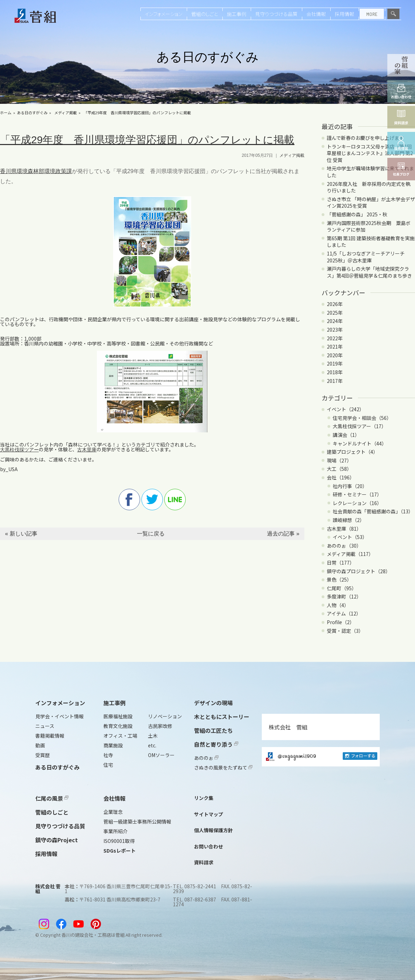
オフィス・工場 (120, 736)
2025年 (335, 313)
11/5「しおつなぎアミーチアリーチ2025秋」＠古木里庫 (366, 257)
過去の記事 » (283, 534)
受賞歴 (43, 755)
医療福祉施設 (118, 716)
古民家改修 (160, 726)
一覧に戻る (151, 534)
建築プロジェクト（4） (352, 452)
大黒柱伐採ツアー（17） (359, 426)
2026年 (335, 304)
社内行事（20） (350, 486)
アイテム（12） (344, 613)
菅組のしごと (205, 14)
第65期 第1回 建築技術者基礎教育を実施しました (371, 242)
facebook (129, 500)
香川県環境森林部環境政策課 (36, 171)
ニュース (45, 726)
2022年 (335, 338)
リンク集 (204, 798)
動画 (40, 745)
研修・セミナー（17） (357, 494)
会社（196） (341, 477)
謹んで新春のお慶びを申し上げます (365, 138)
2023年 (335, 330)
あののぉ (206, 758)
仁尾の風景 (52, 798)
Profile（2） (341, 622)
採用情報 (344, 14)
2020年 (335, 355)
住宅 (108, 765)
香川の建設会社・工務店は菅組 (93, 935)
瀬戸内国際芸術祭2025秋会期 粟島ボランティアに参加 (369, 226)
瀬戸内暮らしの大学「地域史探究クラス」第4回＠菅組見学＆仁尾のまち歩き (369, 272)
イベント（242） (345, 409)
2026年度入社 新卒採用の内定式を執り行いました (369, 187)
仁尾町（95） (342, 588)
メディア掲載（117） (350, 554)
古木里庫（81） (344, 529)
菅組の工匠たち (213, 730)
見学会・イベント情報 (59, 716)
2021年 (335, 347)
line (175, 500)
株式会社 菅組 (288, 727)
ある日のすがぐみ (32, 113)
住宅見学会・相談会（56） (362, 418)
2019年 (335, 363)
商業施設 (113, 745)
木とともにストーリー (222, 717)
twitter (152, 500)
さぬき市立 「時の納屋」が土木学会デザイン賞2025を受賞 (371, 203)
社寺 (108, 755)
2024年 (335, 321)
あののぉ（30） (344, 546)
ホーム (6, 113)
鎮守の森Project (57, 840)
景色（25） (339, 579)
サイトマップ (209, 814)
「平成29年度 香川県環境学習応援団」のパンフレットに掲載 (137, 113)
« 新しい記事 (21, 534)
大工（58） (339, 469)
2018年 (335, 372)
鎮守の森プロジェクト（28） (359, 571)
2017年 (335, 381)
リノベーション (165, 716)
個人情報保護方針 (213, 830)
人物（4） (338, 605)
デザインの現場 (213, 703)
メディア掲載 (66, 113)
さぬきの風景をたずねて (223, 767)
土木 (153, 736)
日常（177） (341, 563)
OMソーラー (161, 755)
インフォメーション (164, 14)
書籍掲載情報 (50, 736)
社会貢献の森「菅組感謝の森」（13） (373, 511)
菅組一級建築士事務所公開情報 (137, 821)
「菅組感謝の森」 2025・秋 (357, 214)
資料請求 (204, 862)
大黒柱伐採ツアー (19, 450)
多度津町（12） (344, 596)
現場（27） (339, 460)
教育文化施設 (118, 726)
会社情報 (316, 14)
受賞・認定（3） (345, 631)
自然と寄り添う (216, 744)
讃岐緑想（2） (349, 520)
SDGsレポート (119, 851)
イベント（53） (350, 537)
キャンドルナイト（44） (360, 443)
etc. (152, 745)
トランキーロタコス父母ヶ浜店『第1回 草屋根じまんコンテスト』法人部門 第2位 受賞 (370, 153)
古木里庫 (87, 450)
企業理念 (113, 812)
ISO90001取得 (119, 841)
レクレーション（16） (357, 503)
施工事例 (237, 14)
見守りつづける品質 (276, 14)
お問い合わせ (209, 846)
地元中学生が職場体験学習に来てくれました (370, 172)
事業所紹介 (116, 831)
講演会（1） (346, 435)
